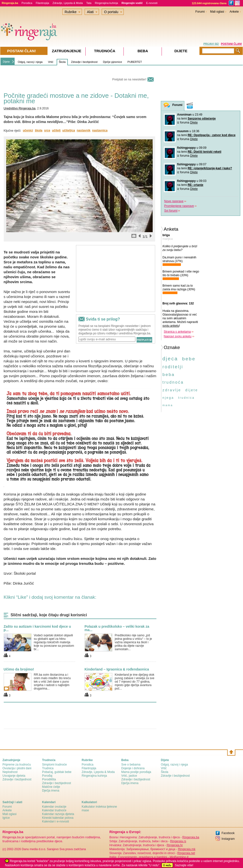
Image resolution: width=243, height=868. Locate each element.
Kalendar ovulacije (54, 807)
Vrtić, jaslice (129, 776)
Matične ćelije (51, 787)
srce (47, 130)
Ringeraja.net (186, 853)
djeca (170, 359)
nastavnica (100, 130)
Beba (143, 51)
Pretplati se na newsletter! (129, 79)
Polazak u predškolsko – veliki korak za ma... (117, 628)
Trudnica (48, 768)
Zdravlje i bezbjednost (84, 62)
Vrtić (51, 62)
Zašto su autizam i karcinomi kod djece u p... (37, 628)
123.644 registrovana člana (209, 3)
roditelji (173, 367)
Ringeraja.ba (191, 837)
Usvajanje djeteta (14, 776)
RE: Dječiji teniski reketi (204, 152)
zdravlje (172, 390)
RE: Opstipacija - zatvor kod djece (211, 135)
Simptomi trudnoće (54, 765)
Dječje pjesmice (112, 62)
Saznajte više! (184, 865)
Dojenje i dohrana (133, 768)
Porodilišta (49, 779)
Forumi (200, 12)
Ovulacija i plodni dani (17, 768)
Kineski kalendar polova (58, 818)
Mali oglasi (217, 12)
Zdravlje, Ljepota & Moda (68, 3)
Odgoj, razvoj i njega (30, 62)
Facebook (228, 833)
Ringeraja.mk (187, 849)
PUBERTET (135, 62)
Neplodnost (10, 772)
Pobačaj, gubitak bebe (57, 772)
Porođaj (47, 776)
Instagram (228, 839)
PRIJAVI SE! (211, 44)
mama (168, 405)
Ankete (234, 12)
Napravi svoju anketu (178, 336)
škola (39, 130)
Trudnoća (105, 51)
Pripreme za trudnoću (17, 765)
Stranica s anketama (177, 332)
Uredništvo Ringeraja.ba (20, 108)
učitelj (56, 130)
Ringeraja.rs (178, 841)
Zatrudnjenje (67, 51)
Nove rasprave (174, 201)
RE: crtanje (195, 185)
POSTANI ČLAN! (231, 44)
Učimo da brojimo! (19, 669)
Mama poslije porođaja (136, 772)
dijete (192, 390)
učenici (28, 130)
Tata (89, 3)
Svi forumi (171, 211)
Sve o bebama (131, 765)
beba (169, 375)
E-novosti (152, 3)
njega (168, 398)
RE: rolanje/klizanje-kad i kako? (210, 168)
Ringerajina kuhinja (106, 3)
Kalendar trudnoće (54, 810)
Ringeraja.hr (175, 845)
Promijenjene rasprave (179, 206)
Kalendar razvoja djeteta (58, 814)
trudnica (186, 398)
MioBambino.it (179, 857)
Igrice (6, 818)
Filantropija (42, 3)
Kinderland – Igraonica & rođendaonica (117, 669)
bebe (189, 359)
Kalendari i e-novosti (56, 821)
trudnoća (173, 382)
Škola (62, 62)
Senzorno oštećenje (202, 119)
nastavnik (84, 130)
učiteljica (69, 130)
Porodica (27, 3)
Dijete (6, 62)
